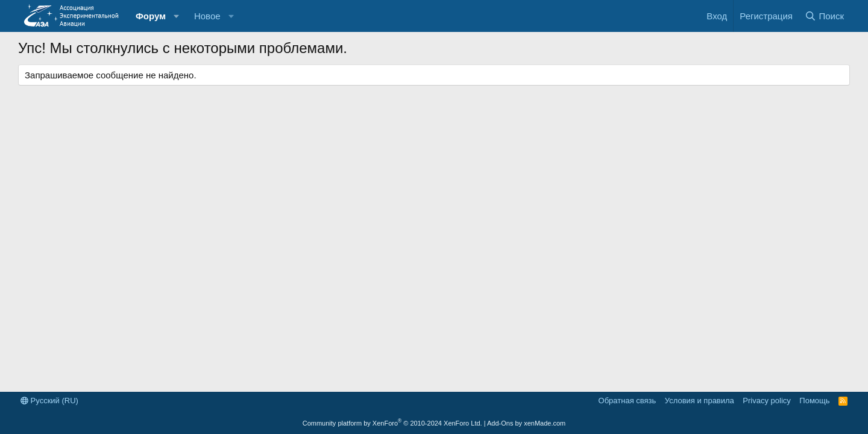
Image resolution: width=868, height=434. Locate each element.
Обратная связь (627, 401)
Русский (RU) (49, 401)
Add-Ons (500, 423)
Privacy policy (766, 401)
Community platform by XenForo (392, 423)
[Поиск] (824, 16)
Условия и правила (700, 401)
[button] (177, 16)
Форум (151, 16)
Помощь (814, 401)
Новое (207, 16)
